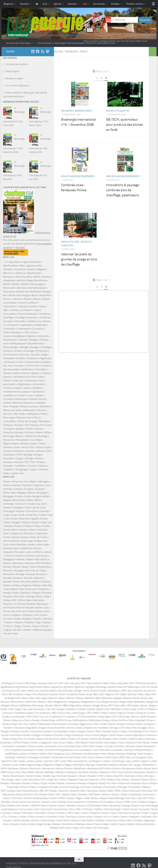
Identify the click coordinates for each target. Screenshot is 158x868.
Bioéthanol (36, 292)
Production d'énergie (13, 432)
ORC (16, 414)
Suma (22, 809)
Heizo (121, 743)
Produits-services (135, 4)
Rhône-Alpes (25, 600)
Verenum (75, 820)
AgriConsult (36, 687)
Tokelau (46, 622)
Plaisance (93, 783)
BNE (65, 706)
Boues (35, 295)
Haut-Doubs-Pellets (63, 743)
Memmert (35, 769)
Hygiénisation (24, 384)
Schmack (17, 798)
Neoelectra (140, 772)
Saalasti (66, 794)
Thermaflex (40, 813)
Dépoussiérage (10, 347)
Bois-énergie (23, 295)
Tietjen (77, 813)
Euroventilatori (61, 731)
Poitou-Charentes (21, 593)
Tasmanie (48, 619)
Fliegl (68, 735)
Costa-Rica (32, 515)
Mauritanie (18, 563)
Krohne (99, 757)
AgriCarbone (22, 687)
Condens (6, 717)
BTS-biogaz (133, 706)
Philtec (36, 783)
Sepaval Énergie (117, 798)
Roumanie (38, 600)
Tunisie (26, 626)
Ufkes (31, 817)
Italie (46, 545)
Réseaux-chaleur (29, 444)
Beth (98, 698)
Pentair (126, 780)
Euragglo (143, 728)
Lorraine (29, 556)
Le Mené (37, 552)
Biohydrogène (38, 284)
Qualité (39, 432)
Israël (39, 545)
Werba (139, 824)
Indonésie (21, 545)
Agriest (47, 687)
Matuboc (113, 765)
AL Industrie (42, 691)
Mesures (17, 403)
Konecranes (58, 757)
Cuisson (34, 332)
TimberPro (94, 813)
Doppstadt (140, 720)
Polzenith (136, 783)
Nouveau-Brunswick (36, 574)
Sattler (124, 794)
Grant (116, 739)
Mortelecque (128, 769)
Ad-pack (75, 683)
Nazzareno (105, 772)
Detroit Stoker (49, 720)
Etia (128, 728)
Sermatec (6, 802)
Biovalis (49, 706)
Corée (22, 515)
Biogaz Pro (152, 702)
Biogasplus (75, 702)
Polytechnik (123, 783)
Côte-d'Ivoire (11, 519)
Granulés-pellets (11, 373)
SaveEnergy (135, 794)
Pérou (39, 596)
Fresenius (151, 735)
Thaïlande (29, 622)
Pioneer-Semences (67, 783)
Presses (39, 429)
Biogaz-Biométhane (36, 280)
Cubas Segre (104, 717)
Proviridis (86, 787)
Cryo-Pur (44, 717)
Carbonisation (10, 306)
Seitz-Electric (91, 798)
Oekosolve (130, 776)
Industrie (7, 388)
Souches (30, 451)
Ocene (109, 776)
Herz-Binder (143, 743)
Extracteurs (32, 358)
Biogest (6, 706)
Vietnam (27, 630)
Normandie (8, 574)
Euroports (36, 731)
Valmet (124, 817)
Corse (14, 515)
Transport (42, 466)
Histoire (7, 381)
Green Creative (137, 739)
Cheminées (20, 321)
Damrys (135, 717)
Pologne (36, 593)
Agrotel (112, 687)
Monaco (7, 567)
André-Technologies (110, 691)
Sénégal (26, 619)
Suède (17, 619)
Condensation (23, 329)
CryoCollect (56, 717)
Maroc (44, 559)
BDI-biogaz (42, 698)
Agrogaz (90, 687)
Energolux (149, 724)
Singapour (16, 615)
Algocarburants (34, 266)
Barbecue (21, 273)
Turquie (35, 626)
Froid (36, 366)
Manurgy (90, 765)
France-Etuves (116, 735)
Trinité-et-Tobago (12, 626)
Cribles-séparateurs (13, 332)
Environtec (60, 728)
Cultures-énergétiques (14, 336)
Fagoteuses (46, 358)
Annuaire (72, 4)
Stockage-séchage (33, 455)
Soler (3, 806)
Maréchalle (102, 765)
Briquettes (45, 295)
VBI (154, 817)
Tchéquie (18, 622)
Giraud (94, 739)
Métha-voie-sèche (12, 410)
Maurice (7, 563)
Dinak (114, 720)
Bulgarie (7, 500)
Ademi (106, 683)
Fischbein (59, 735)
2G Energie (6, 683)
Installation (37, 388)
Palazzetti (72, 780)
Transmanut (123, 813)
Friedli (5, 739)
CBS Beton (116, 709)
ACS (67, 683)
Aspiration (8, 269)
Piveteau (82, 783)
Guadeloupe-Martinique (22, 533)
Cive (39, 321)
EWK (98, 731)
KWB (122, 757)
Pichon (44, 783)
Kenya (37, 548)
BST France (114, 706)
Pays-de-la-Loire (28, 589)
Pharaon (26, 783)
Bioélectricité (22, 292)
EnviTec (71, 728)
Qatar (47, 596)
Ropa (125, 791)
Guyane (25, 537)
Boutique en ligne (14, 78)
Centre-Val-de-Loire (35, 508)
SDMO (62, 798)
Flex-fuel (7, 366)
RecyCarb (64, 791)
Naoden (94, 772)
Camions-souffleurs (28, 303)
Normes (42, 410)
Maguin (59, 765)
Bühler (4, 709)
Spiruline (40, 451)
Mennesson (48, 769)
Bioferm (42, 702)
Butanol (28, 299)
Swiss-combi (33, 809)
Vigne (15, 473)
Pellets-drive (114, 780)
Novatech (92, 776)
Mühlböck (84, 772)
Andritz (95, 691)
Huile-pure (18, 381)
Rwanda (31, 604)
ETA (122, 728)
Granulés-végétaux (30, 373)
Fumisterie (45, 366)
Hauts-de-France (39, 537)
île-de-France (11, 634)
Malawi (30, 559)
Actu (45, 4)
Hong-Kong (26, 541)
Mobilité (41, 403)
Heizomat (131, 743)
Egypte (35, 519)
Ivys (96, 750)
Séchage (29, 458)
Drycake (6, 724)
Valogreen (134, 817)
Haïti (5, 541)
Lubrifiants (8, 399)
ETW (134, 728)
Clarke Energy (79, 713)
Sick (54, 802)
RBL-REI (44, 791)
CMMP (96, 713)
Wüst (68, 828)
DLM (131, 720)
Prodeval (43, 787)
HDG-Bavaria (81, 743)
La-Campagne (139, 757)
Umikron (40, 817)
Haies (41, 377)
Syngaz (20, 458)
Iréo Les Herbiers (84, 750)
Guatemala (41, 533)
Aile (144, 687)
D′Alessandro (44, 724)
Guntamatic (6, 743)
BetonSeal (107, 698)
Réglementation (11, 444)
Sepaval (103, 798)
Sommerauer (23, 806)
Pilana (52, 783)
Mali (37, 559)
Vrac (22, 473)
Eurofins (25, 731)
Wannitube (68, 824)
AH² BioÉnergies (132, 687)
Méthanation (29, 410)
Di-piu (68, 720)
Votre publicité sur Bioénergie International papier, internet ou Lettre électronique (76, 43)
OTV (43, 780)
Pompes (19, 425)
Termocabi (144, 809)
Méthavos (72, 772)
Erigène (88, 728)
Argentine (39, 485)
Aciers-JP (53, 683)
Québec (7, 600)
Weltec (131, 824)
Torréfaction (21, 466)
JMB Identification (143, 750)
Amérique (16, 485)
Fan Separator (136, 731)
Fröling (13, 739)
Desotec (36, 720)
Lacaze (22, 761)
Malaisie (21, 559)
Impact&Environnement (22, 750)
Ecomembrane (59, 724)
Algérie (33, 482)
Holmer (32, 746)
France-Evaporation (134, 735)
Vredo (23, 824)
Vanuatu (17, 630)
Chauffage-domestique (26, 318)
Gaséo (40, 739)
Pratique (115, 4)
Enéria (80, 728)
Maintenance (22, 399)
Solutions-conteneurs (14, 451)
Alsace (6, 485)
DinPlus (123, 720)
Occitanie (45, 582)
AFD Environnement (145, 683)
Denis (27, 720)
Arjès (28, 694)
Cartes (42, 306)
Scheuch (7, 798)
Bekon (62, 698)
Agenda (57, 4)
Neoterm (151, 772)
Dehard (7, 720)
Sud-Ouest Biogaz (149, 806)
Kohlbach (22, 757)
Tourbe (32, 466)
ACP (61, 683)
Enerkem (8, 728)
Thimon (51, 813)
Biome (15, 706)
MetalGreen (80, 769)
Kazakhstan (27, 548)
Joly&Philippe (11, 754)
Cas (85, 4)
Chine (35, 511)
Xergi (75, 828)
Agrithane (68, 687)
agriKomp (57, 687)
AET (132, 683)
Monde (16, 567)
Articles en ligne (70, 242)
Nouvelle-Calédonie (33, 578)
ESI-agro (114, 728)
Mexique (29, 563)
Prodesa (32, 787)
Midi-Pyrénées (43, 563)
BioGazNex (140, 702)
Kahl (50, 754)
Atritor (62, 694)
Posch (145, 783)
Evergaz (81, 731)
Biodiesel (47, 277)
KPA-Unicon (88, 757)
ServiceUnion (34, 802)
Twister (23, 817)
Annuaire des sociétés (16, 64)
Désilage (24, 347)
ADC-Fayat (86, 683)
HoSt (60, 746)
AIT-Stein (21, 691)
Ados (114, 683)
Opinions (7, 414)
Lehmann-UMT (51, 761)
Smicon (119, 802)
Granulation (41, 369)
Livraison (21, 395)
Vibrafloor (100, 820)
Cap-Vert (41, 504)
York (82, 828)
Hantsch (34, 743)
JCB (101, 750)
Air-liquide (152, 687)
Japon (17, 548)
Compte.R (140, 713)
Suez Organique (10, 809)
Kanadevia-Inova (62, 754)
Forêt (29, 366)
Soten (44, 806)
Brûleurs (18, 299)
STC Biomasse (94, 806)
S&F (58, 794)
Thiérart (61, 813)
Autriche (18, 489)
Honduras (14, 541)
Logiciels (39, 395)
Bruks (104, 706)
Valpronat (146, 817)
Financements (32, 362)
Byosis (144, 706)
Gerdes (72, 739)
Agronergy (101, 687)
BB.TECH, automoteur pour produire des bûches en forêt (125, 125)
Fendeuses (10, 362)
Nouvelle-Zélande (30, 582)
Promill (64, 787)
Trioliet (145, 813)
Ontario (16, 585)
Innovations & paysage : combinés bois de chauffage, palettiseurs (123, 190)
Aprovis (148, 691)
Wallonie (38, 630)
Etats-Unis (47, 522)
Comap (130, 713)
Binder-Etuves (140, 698)
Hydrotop (119, 746)
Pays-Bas (47, 585)
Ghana (32, 530)
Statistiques (9, 455)
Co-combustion (11, 325)
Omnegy (149, 776)
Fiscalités (46, 362)
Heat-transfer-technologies (103, 743)
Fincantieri (47, 735)
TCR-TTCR (29, 462)
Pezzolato (16, 783)
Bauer (25, 698)
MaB (22, 765)
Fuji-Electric (29, 739)
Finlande (28, 526)
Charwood (7, 713)
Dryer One (17, 724)
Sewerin (46, 802)
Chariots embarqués (27, 314)
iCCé (7, 750)
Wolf (62, 828)
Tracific (104, 813)
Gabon (15, 530)
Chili (28, 511)
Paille (22, 414)
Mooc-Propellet (11, 407)
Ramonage (8, 436)
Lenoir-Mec (67, 761)
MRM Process (7, 772)
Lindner (106, 761)
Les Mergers (95, 761)
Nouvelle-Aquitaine (12, 578)
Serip (151, 798)
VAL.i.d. (107, 817)
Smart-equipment (76, 802)
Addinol (97, 683)
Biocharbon (8, 277)
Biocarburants (34, 273)
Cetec (134, 709)
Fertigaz (36, 735)
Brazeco (87, 706)
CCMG (126, 709)
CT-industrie (69, 717)
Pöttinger (123, 787)
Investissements (11, 392)
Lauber (39, 761)
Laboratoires (38, 392)
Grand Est (42, 530)
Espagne (16, 522)
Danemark (24, 519)
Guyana (15, 537)
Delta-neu (17, 720)
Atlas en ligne (12, 71)
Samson (106, 794)
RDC (15, 600)
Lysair (15, 765)
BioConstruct (18, 702)
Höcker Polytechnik (145, 746)
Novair (83, 776)
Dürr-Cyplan (30, 724)
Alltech (53, 691)
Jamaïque (8, 548)
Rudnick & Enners (24, 794)
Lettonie (48, 552)
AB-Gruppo (31, 683)
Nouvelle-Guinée (11, 582)
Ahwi (120, 687)
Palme (44, 414)
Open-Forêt (21, 780)
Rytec (51, 794)
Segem (80, 798)
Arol (34, 694)
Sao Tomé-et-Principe (23, 611)
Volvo (5, 824)
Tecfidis (98, 809)
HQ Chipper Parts (73, 746)
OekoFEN (118, 776)
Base (148, 694)
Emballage (46, 347)
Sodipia (143, 802)
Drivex (150, 720)
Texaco (17, 813)
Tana (71, 809)
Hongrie (38, 541)
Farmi (153, 731)
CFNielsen (151, 709)
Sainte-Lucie (42, 608)
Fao (146, 731)
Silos (32, 447)
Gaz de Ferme (52, 739)
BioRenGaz (25, 706)
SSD (49, 451)
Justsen (23, 754)
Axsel (89, 694)
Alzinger (78, 691)
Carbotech (71, 709)
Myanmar (8, 571)
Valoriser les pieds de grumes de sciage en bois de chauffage (79, 259)
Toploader (8, 466)
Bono (79, 706)
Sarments (8, 447)
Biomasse (22, 288)
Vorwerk (14, 824)
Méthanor (60, 772)
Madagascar (9, 559)
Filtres (20, 362)
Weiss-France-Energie (98, 824)
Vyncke (32, 824)
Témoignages (21, 470)
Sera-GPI (142, 798)
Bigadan (118, 698)
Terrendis (6, 813)
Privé (24, 787)
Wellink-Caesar (118, 824)
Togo (38, 622)
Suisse (43, 615)
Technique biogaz (112, 809)
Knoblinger (10, 757)
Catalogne (18, 508)
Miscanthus (29, 403)
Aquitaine (27, 485)
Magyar (68, 765)
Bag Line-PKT (112, 694)
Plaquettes (44, 421)
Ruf (37, 794)
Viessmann (112, 820)
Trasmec (135, 813)
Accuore (42, 683)
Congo (6, 515)
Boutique (25, 4)
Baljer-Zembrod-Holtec (132, 694)
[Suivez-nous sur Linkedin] (33, 51)
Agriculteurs (15, 262)
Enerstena (19, 728)
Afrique (7, 482)
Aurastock (72, 694)
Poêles (29, 429)
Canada (31, 504)
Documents (99, 4)
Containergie (19, 717)
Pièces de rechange (27, 421)
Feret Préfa (15, 735)
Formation (19, 366)
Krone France (111, 757)
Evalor (73, 731)
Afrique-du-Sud (20, 482)
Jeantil (108, 750)
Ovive (63, 780)
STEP (19, 455)
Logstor (145, 761)
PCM (103, 780)
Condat (151, 713)
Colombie (44, 511)
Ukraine (45, 626)
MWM (31, 772)
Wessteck (149, 824)
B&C (96, 694)
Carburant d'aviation (28, 306)
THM (69, 813)
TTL (4, 817)
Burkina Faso (19, 500)
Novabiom (73, 776)
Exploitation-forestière (14, 358)
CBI (107, 709)
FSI (20, 739)
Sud (36, 615)
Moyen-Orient (29, 567)
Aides (22, 266)
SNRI (127, 802)
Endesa (121, 724)
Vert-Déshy (87, 820)
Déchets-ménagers (29, 340)
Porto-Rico (19, 596)
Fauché (4, 735)
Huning (109, 746)
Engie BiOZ (31, 728)
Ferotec (27, 735)
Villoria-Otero (126, 820)
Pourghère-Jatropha (14, 429)
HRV (85, 746)
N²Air (101, 776)
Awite (82, 694)
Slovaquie (27, 615)
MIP (102, 769)
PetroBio (5, 783)
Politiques (8, 425)
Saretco (115, 794)
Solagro (152, 802)
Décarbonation (10, 340)
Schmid (27, 798)
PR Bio (153, 783)
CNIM (104, 713)
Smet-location (107, 802)
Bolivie (32, 493)
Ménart (39, 772)
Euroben (15, 731)
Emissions (8, 351)
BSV (124, 706)
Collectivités (41, 325)
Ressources (9, 440)
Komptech (46, 757)
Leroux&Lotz (80, 761)
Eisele (104, 724)
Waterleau (80, 824)
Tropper (154, 813)
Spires (61, 806)
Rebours (20, 436)
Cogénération (27, 325)
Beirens (53, 698)
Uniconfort (52, 817)
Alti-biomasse (65, 691)
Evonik (90, 731)
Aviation (31, 269)
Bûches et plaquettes (118, 111)
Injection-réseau (22, 388)
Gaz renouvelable (11, 369)
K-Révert (33, 754)
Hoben (155, 743)
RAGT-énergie (8, 791)
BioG (50, 702)
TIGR (84, 813)
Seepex (70, 798)
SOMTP (35, 806)
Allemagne (44, 482)
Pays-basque (11, 589)
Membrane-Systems (18, 769)
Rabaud (146, 787)
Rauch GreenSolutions (27, 791)
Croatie (42, 515)
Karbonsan (77, 754)
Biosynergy (38, 706)
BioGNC (7, 284)
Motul (139, 769)
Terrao (154, 809)
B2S (102, 694)
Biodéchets (10, 280)
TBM (78, 809)
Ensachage (29, 351)
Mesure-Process (64, 769)
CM (89, 713)
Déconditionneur (36, 343)
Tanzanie (37, 619)
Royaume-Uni (10, 604)
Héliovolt (130, 746)
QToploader (135, 787)
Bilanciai (128, 698)
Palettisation (33, 414)
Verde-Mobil (62, 820)
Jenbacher (118, 750)
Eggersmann (86, 724)
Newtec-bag (49, 776)
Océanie (7, 585)
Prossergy (74, 787)
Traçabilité (8, 470)
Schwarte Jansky (41, 798)
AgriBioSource (7, 687)
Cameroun (21, 504)
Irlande (31, 545)
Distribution (43, 336)
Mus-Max (21, 772)
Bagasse (41, 269)
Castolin (82, 709)
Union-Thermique (68, 817)
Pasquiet (83, 780)
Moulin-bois (150, 769)
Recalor (54, 791)
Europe (18, 526)
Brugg (96, 706)
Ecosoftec (73, 724)
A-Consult (19, 683)
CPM (29, 717)
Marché (33, 399)
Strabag (126, 806)
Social (47, 447)
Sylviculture (9, 458)
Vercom (35, 820)
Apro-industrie (135, 691)
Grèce (6, 533)
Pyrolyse (29, 432)
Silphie (39, 447)
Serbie (38, 611)
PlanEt (102, 783)
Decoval (151, 717)
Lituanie (19, 556)
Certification (26, 310)
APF (124, 691)
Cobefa (112, 713)
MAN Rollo (79, 765)
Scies (17, 447)
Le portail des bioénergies (18, 43)
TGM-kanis (27, 813)
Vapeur (34, 470)
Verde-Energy (47, 820)
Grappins (46, 373)
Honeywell (50, 746)
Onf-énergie (7, 780)
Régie (39, 440)
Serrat (15, 802)
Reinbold (74, 791)
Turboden (13, 817)
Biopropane (9, 292)
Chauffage (8, 318)
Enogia (42, 728)
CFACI (141, 709)
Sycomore (46, 809)
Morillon (116, 769)
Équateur (48, 630)
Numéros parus (84, 111)
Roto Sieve (147, 791)
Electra (112, 724)
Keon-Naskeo (108, 754)
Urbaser (98, 817)
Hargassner (46, 743)
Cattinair (100, 709)
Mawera (124, 765)
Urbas (89, 817)
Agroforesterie (10, 266)
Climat (46, 321)
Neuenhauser (18, 776)
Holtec (40, 746)
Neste (6, 776)
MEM (3, 769)
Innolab (39, 750)
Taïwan (8, 622)
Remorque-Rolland (97, 791)
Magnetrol (48, 765)
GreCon (124, 739)
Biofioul (21, 280)
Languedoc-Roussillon (14, 552)
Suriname (8, 619)
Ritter (111, 791)
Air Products (9, 691)
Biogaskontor (61, 702)
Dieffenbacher (80, 720)
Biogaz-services (110, 702)
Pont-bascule (31, 425)
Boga (72, 706)
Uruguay (7, 630)
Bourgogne (42, 493)
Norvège (20, 574)
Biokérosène (9, 288)
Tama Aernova (60, 809)
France (37, 526)
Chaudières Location (24, 713)
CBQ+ (6, 310)
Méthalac (49, 772)
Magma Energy (34, 765)
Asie (48, 485)
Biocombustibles (24, 277)
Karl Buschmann (92, 754)
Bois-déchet (9, 295)
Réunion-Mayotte (25, 608)
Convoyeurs (38, 329)
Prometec (54, 787)
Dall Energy (124, 717)
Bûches (37, 299)
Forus (88, 735)
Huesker (99, 746)
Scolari (53, 798)
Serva (23, 802)
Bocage (46, 292)
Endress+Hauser (135, 724)
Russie (22, 604)
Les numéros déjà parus (17, 86)
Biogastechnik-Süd (91, 702)
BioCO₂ (37, 277)
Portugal (30, 596)
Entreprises (42, 351)
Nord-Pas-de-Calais (35, 571)
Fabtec (124, 731)
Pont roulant (46, 425)
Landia (30, 761)
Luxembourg (41, 556)
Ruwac (43, 794)
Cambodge (8, 504)
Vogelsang (149, 820)
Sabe (74, 794)
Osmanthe (34, 780)
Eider (97, 724)
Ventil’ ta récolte (21, 820)
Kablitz (43, 754)
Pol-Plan (112, 783)
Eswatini (35, 522)
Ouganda (26, 585)
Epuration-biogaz (39, 355)
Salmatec (82, 794)
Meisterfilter (149, 765)
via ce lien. (21, 247)
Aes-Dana (123, 683)
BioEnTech (31, 702)
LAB (149, 757)
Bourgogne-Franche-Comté (17, 496)
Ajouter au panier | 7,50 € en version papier (14, 252)
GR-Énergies (105, 739)
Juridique (26, 392)
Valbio (115, 817)
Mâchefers (45, 407)
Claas (68, 713)
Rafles (47, 432)
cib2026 (31, 321)
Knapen (148, 754)
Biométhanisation (37, 288)
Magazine (9, 4)
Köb (128, 757)
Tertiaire (40, 462)
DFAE (60, 720)
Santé (42, 444)
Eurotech (47, 731)
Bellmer (71, 698)
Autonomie (20, 269)
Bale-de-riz (9, 273)
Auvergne (28, 489)
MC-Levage (135, 765)
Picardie (7, 593)
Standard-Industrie (76, 806)
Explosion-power (110, 731)
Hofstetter (21, 746)
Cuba (50, 515)
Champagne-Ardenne (14, 511)
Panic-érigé (9, 418)
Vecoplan (7, 820)
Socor (134, 802)
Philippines (43, 589)
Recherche (31, 436)
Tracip (113, 813)
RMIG (118, 791)
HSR (91, 746)
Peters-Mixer (149, 780)
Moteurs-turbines (29, 407)
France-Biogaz (100, 735)
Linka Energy (118, 761)
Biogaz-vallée (126, 702)
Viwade (138, 820)
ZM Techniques (101, 828)
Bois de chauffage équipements (78, 176)
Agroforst (79, 687)
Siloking (62, 802)
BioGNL (16, 284)
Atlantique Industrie (48, 694)
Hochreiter (9, 746)
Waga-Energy (44, 824)
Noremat (61, 776)
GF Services (83, 739)
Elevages (34, 347)
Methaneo (93, 769)
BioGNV (25, 284)
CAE (11, 709)
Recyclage (43, 436)
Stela (105, 806)
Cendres (15, 310)
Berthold (89, 698)
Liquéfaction (9, 395)
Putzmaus (97, 787)
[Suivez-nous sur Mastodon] (48, 51)
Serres (25, 447)
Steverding (115, 806)
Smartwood (93, 802)
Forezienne (78, 735)
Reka (83, 791)
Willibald (53, 828)
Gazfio (63, 739)
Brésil (46, 496)
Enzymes (25, 355)
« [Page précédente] (97, 78)
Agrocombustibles (32, 262)
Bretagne (37, 496)
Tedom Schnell (130, 809)
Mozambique (44, 567)
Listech (136, 761)
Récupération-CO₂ (25, 440)
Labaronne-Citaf (9, 761)
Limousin (9, 556)
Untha (81, 817)
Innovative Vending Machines (59, 750)
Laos (29, 552)
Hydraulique (31, 381)
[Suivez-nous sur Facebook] (38, 51)
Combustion (9, 329)
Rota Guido (135, 791)
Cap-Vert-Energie (55, 709)
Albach (31, 691)
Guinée (6, 537)
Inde (12, 545)
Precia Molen (13, 787)
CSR (26, 332)
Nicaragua (19, 571)
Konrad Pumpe (73, 757)
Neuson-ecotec (34, 776)
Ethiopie (9, 526)
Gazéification (28, 369)
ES (95, 728)
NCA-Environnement (122, 772)
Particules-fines (24, 418)
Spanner (52, 806)
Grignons (7, 377)
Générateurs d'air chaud (25, 377)
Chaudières (44, 314)
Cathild (91, 709)
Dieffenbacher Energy (99, 720)
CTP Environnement (87, 717)
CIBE (54, 713)
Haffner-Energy (21, 743)
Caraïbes (7, 508)
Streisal (135, 806)
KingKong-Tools (135, 754)
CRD (35, 717)
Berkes (80, 698)
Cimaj (60, 713)
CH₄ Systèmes (43, 713)
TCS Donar (87, 809)
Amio (86, 691)
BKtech (58, 706)
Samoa (6, 611)
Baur (32, 698)
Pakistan (37, 585)
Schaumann (149, 794)
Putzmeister (110, 787)
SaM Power (94, 794)
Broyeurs (7, 299)
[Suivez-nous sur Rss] (43, 51)
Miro (108, 769)
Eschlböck (103, 728)
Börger (153, 706)
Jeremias (129, 750)
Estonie (26, 522)
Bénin (38, 500)
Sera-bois (131, 798)
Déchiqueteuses (18, 343)
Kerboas (121, 754)
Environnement (11, 355)
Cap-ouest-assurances (34, 709)
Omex (140, 776)
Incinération (38, 384)
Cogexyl (121, 713)
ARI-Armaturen (16, 694)
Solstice (11, 806)
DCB (143, 717)
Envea (50, 728)
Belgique (22, 493)
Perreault (135, 780)
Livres (30, 395)
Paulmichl (94, 780)
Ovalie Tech (53, 780)
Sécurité (18, 462)
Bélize (30, 500)
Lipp (128, 761)
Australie (7, 489)
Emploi (18, 351)
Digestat (31, 336)
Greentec (150, 739)
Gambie (23, 530)
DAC (114, 717)
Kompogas (33, 757)
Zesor (89, 828)
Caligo (18, 709)
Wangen (56, 824)
